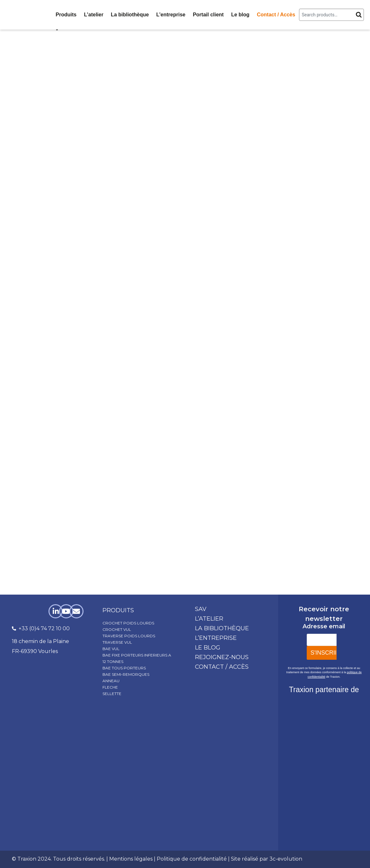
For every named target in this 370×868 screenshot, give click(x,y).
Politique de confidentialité (192, 859)
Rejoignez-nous (222, 657)
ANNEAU (111, 681)
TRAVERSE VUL (117, 642)
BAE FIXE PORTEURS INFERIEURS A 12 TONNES (137, 658)
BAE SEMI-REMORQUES (126, 674)
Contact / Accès (276, 15)
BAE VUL (111, 649)
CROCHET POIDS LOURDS (128, 623)
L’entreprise (171, 15)
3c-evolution (286, 859)
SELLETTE (112, 694)
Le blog (240, 15)
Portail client (208, 15)
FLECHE (110, 687)
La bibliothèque (130, 15)
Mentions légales (131, 859)
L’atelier (93, 15)
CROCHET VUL (117, 629)
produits (118, 610)
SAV (201, 609)
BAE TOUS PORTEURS (124, 668)
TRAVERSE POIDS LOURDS (129, 636)
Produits (66, 15)
